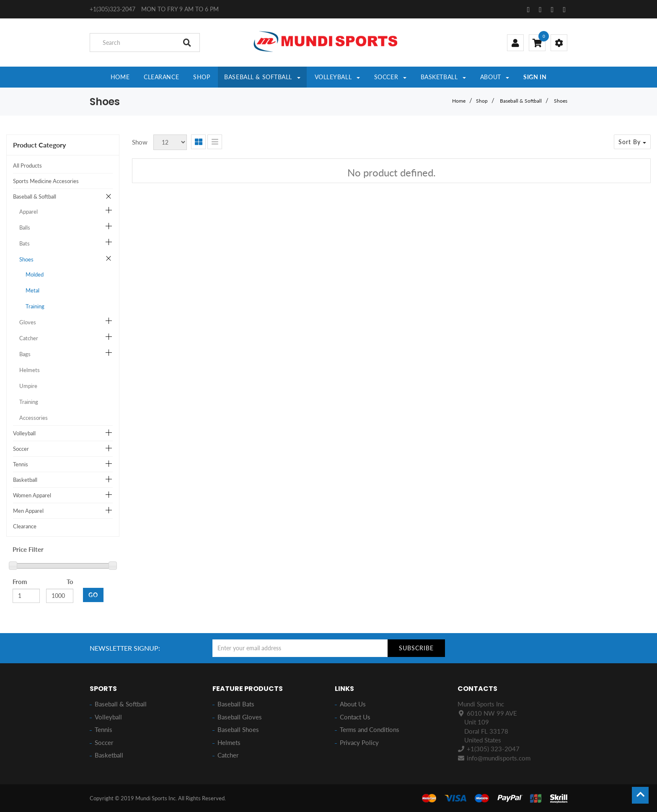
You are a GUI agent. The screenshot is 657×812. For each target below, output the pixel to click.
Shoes (561, 101)
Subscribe (416, 648)
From (20, 582)
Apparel (28, 212)
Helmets (30, 370)
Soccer (21, 449)
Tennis (21, 464)
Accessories (34, 418)
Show (140, 142)
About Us (353, 704)
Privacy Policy (359, 742)
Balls (25, 228)
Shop (482, 101)
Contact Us (355, 717)
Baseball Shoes (238, 729)
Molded (35, 274)
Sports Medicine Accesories (46, 181)
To (70, 582)
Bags (25, 354)
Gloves (28, 322)
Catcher (29, 338)
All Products (27, 166)
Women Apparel (32, 495)
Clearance (25, 526)
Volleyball (24, 433)
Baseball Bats (236, 704)
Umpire (28, 386)
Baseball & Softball (521, 101)
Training (35, 306)
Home (459, 101)
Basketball (25, 480)
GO (93, 595)
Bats (25, 243)
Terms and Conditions (370, 729)
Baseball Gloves (240, 717)
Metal (32, 290)
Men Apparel (28, 511)
